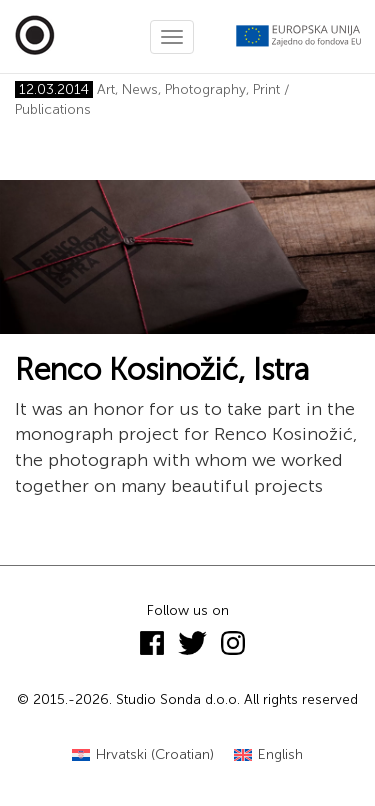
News (140, 89)
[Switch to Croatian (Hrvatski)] (143, 755)
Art (106, 89)
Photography (205, 89)
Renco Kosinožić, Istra (162, 370)
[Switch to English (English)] (268, 755)
